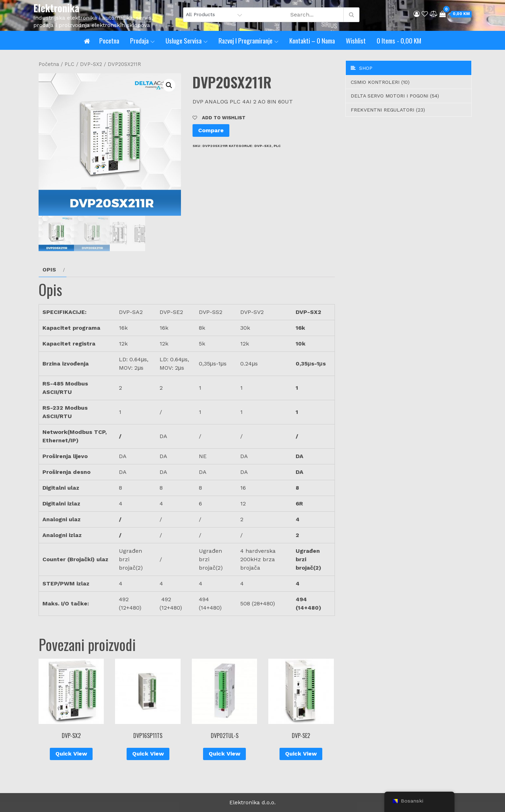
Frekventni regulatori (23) (388, 110)
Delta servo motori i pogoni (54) (395, 96)
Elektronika (56, 8)
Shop (362, 68)
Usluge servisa (187, 40)
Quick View (71, 754)
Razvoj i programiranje (248, 40)
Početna (49, 64)
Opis (49, 270)
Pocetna (109, 40)
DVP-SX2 (91, 64)
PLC (69, 64)
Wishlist (356, 40)
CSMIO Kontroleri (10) (380, 82)
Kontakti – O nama (312, 40)
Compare (211, 130)
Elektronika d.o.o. (252, 802)
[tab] (53, 270)
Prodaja (142, 40)
